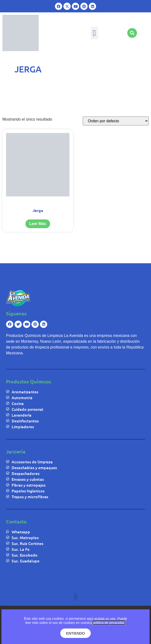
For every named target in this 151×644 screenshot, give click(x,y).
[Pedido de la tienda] (116, 121)
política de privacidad (109, 623)
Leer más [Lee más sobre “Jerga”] (38, 224)
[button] (94, 33)
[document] (75, 625)
